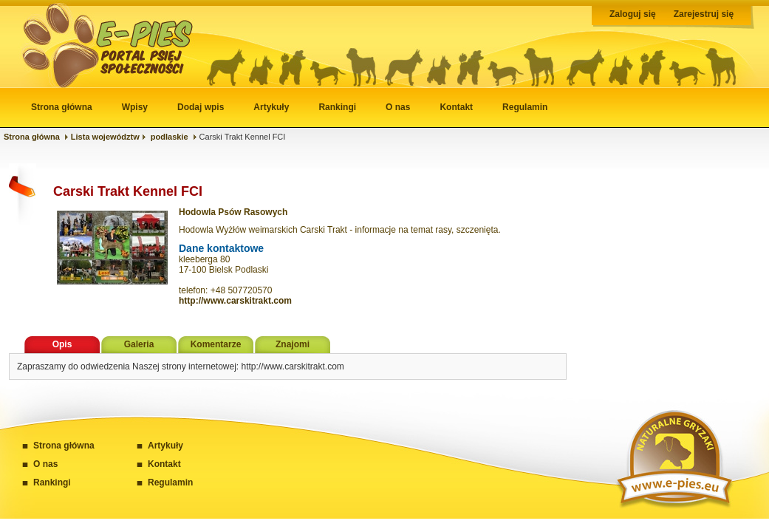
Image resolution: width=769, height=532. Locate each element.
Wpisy (135, 107)
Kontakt (456, 107)
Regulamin (525, 107)
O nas (398, 107)
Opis (62, 344)
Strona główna (62, 107)
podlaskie (170, 137)
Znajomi (293, 344)
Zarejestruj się (704, 14)
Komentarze (216, 344)
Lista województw (105, 137)
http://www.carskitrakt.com (235, 301)
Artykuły (271, 107)
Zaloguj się (633, 14)
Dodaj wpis (201, 107)
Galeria (139, 344)
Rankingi (337, 107)
